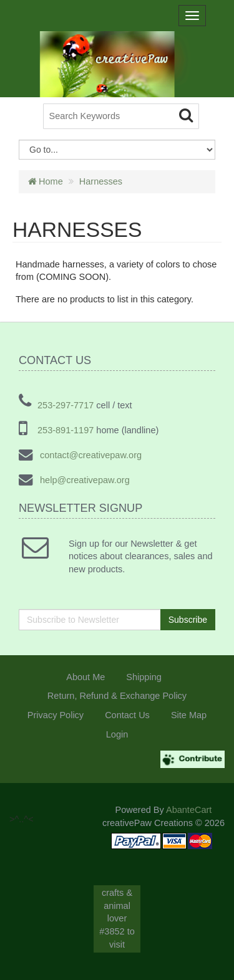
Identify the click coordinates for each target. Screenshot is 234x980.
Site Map (189, 715)
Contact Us (127, 715)
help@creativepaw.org (84, 480)
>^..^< (31, 119)
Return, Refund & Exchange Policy (117, 696)
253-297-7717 (66, 405)
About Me (85, 677)
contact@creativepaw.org (90, 455)
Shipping (144, 677)
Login (117, 734)
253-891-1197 (66, 430)
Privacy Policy (56, 715)
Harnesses (101, 181)
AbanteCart (189, 810)
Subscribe (188, 620)
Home (46, 181)
